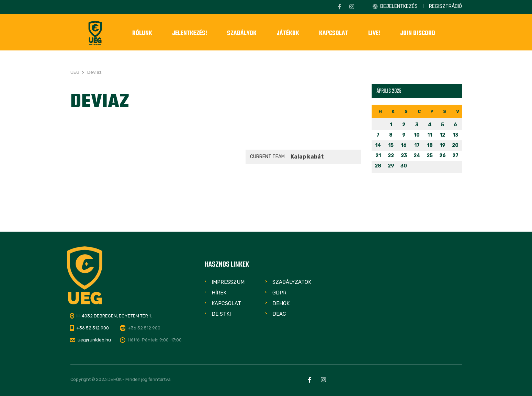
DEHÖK (281, 303)
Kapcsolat (226, 303)
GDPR (279, 293)
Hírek (219, 293)
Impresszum (228, 282)
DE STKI (221, 314)
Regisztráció (445, 6)
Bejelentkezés (399, 6)
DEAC (279, 314)
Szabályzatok (292, 282)
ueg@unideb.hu (94, 340)
